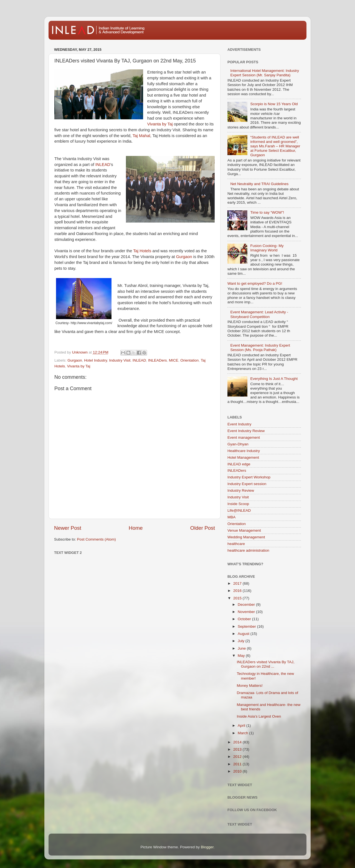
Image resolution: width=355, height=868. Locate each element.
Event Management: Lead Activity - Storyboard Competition (259, 314)
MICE (174, 360)
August (244, 634)
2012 (238, 757)
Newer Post (68, 528)
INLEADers (158, 360)
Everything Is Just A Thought (274, 379)
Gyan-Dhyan (238, 444)
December (247, 605)
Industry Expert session (247, 484)
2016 (238, 591)
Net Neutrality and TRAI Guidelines (259, 184)
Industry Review (241, 490)
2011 (238, 764)
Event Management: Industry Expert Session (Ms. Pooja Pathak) (260, 348)
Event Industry (239, 424)
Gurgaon (184, 257)
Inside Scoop (238, 504)
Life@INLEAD (239, 510)
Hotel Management (243, 457)
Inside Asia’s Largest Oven (259, 716)
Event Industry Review (246, 431)
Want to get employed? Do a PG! (255, 283)
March (243, 733)
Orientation (189, 360)
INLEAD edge (239, 464)
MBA (231, 517)
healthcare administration (248, 550)
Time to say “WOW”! (267, 212)
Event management (244, 437)
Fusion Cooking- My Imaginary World (267, 248)
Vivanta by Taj (160, 124)
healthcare (236, 544)
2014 (238, 742)
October (245, 619)
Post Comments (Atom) (97, 539)
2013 (238, 749)
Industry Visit (120, 360)
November (247, 612)
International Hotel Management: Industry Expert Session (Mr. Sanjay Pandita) (265, 73)
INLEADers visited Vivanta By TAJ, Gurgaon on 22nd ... (266, 664)
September (247, 626)
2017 (238, 583)
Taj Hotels (142, 251)
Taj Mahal (141, 136)
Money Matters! (250, 686)
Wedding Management (246, 537)
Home (136, 528)
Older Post (203, 528)
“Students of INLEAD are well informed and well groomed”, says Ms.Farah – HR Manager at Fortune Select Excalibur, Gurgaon (275, 146)
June (242, 648)
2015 (238, 598)
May (242, 656)
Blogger (207, 847)
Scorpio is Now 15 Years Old (274, 104)
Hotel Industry (95, 360)
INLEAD (103, 165)
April (242, 726)
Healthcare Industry (244, 451)
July (242, 641)
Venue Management (244, 530)
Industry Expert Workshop (249, 477)
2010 (238, 771)
